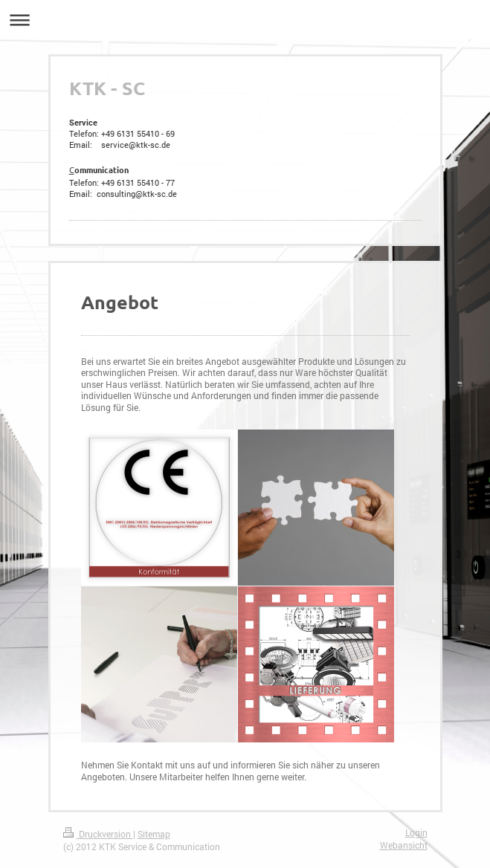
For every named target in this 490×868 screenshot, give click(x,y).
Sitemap (154, 834)
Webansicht (404, 845)
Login (416, 833)
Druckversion (98, 834)
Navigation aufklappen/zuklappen (245, 20)
